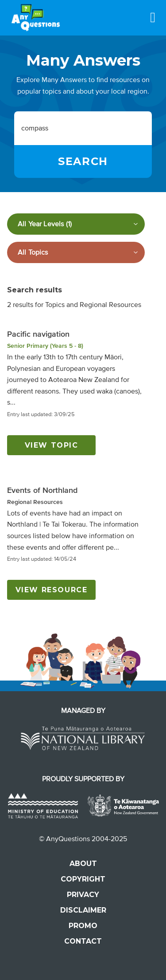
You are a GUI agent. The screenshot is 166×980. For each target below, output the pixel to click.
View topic (52, 445)
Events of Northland (42, 490)
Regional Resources (35, 502)
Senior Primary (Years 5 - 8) (45, 346)
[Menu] (153, 17)
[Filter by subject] (76, 252)
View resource (52, 590)
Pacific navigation (38, 334)
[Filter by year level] (76, 224)
